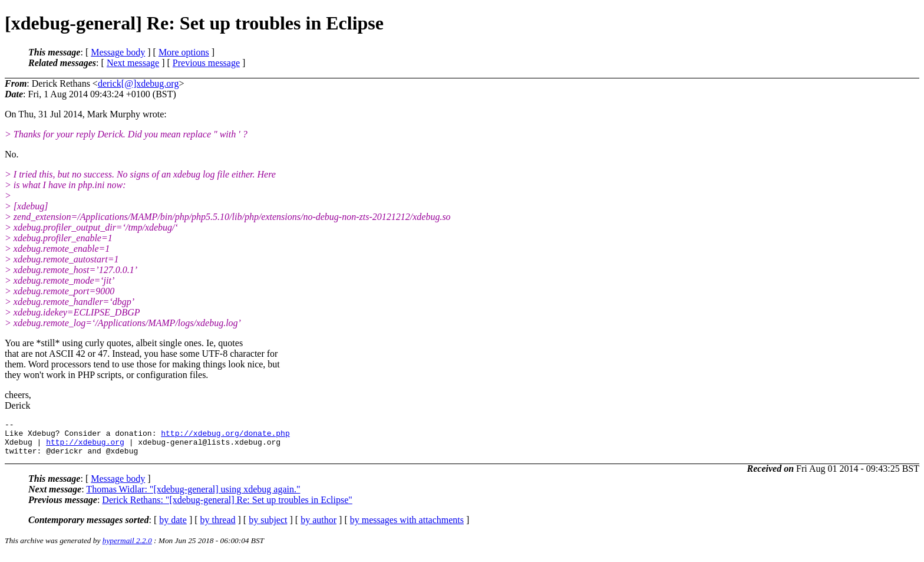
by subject (268, 527)
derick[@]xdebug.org (138, 83)
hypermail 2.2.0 (127, 548)
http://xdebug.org (85, 447)
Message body (118, 52)
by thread (218, 527)
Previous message (206, 63)
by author (319, 527)
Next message (133, 63)
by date (173, 527)
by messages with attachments (407, 527)
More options (184, 52)
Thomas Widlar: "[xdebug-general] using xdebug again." (193, 496)
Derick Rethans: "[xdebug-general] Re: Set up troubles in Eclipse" (227, 507)
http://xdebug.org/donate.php (225, 436)
